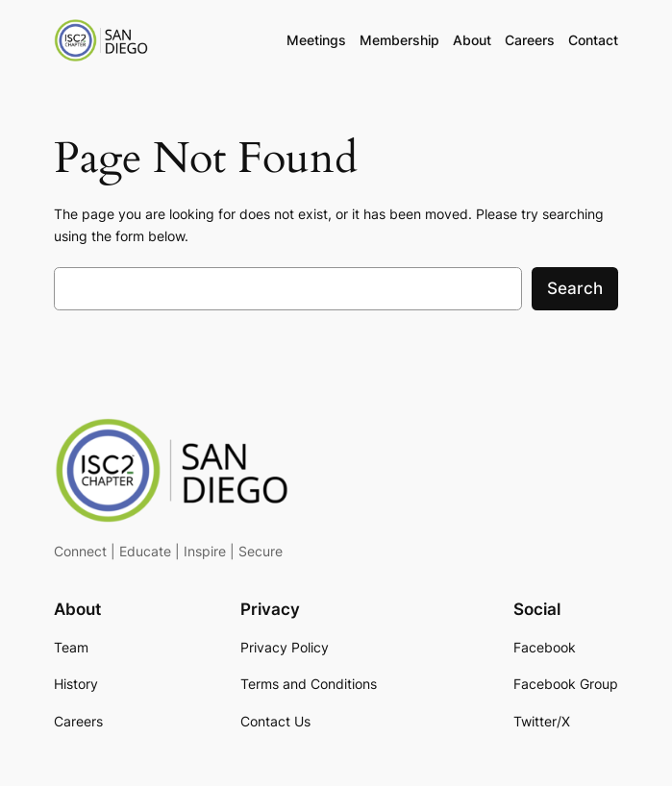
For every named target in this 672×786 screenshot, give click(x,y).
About (472, 40)
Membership (399, 40)
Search (575, 288)
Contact (593, 40)
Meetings (316, 40)
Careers (530, 40)
